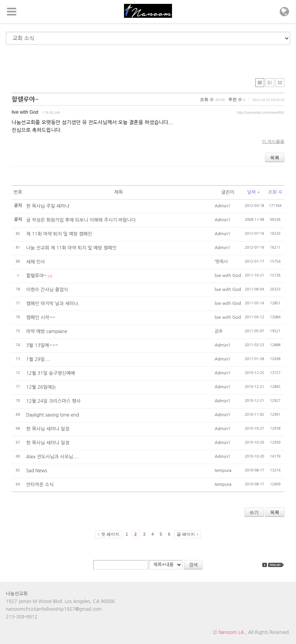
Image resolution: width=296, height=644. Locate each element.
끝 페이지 (186, 534)
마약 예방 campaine (47, 331)
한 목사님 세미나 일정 (48, 429)
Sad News (37, 471)
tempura (223, 471)
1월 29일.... (38, 359)
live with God (25, 112)
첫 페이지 (110, 534)
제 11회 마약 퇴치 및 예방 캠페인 (59, 234)
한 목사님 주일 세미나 (48, 206)
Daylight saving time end (53, 415)
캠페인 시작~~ (41, 318)
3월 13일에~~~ (42, 345)
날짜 (254, 192)
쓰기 (254, 512)
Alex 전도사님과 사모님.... (53, 457)
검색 (194, 565)
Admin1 (223, 206)
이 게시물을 (273, 141)
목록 (275, 158)
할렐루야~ (25, 99)
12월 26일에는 (41, 387)
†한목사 (221, 262)
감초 (219, 331)
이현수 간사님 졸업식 (47, 290)
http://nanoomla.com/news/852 (261, 113)
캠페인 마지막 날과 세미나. (53, 304)
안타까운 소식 (40, 485)
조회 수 (275, 192)
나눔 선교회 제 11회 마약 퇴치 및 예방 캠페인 (71, 248)
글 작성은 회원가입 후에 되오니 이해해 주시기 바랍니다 (81, 220)
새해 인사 (36, 262)
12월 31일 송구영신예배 (51, 373)
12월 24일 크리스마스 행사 (54, 401)
